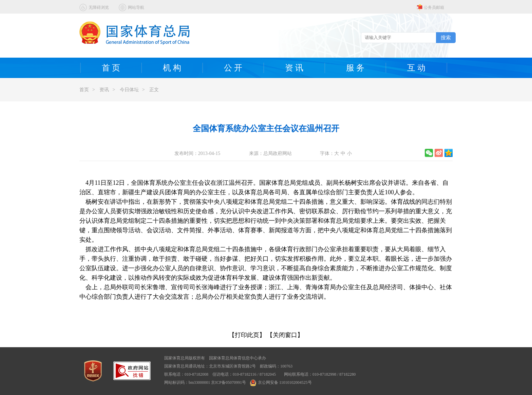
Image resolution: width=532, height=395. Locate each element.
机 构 (172, 68)
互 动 (416, 68)
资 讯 (294, 68)
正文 (154, 90)
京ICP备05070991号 (229, 382)
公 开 (233, 68)
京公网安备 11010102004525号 (281, 382)
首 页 (111, 68)
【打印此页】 (247, 335)
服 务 (355, 68)
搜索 (446, 37)
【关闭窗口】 (285, 335)
